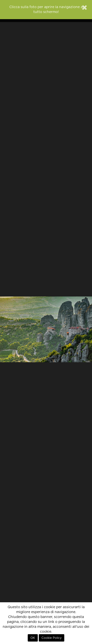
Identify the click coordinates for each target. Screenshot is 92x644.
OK (33, 638)
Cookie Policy (52, 638)
